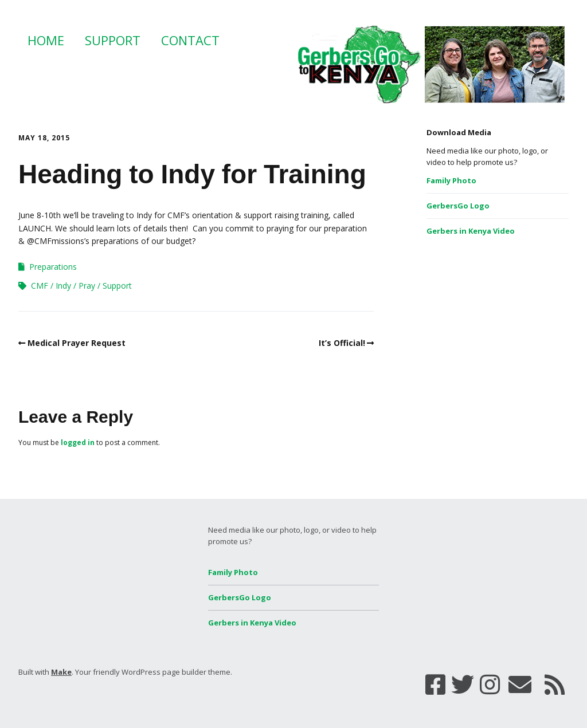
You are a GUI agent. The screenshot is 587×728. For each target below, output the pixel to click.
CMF (40, 286)
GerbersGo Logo (458, 206)
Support (113, 40)
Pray (87, 286)
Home (46, 40)
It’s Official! (342, 343)
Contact (190, 40)
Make (61, 672)
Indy (63, 286)
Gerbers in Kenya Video (471, 231)
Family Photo (451, 180)
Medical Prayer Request (77, 343)
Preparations (53, 267)
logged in (78, 442)
